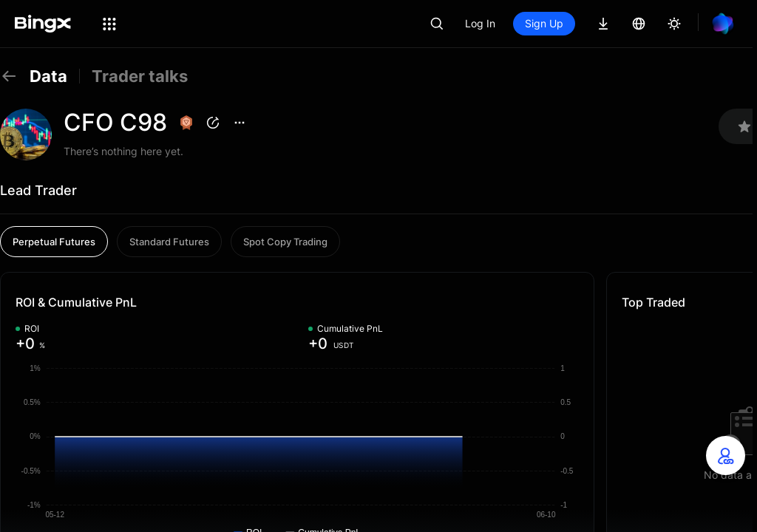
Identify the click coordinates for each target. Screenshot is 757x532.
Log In (480, 23)
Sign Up (544, 23)
